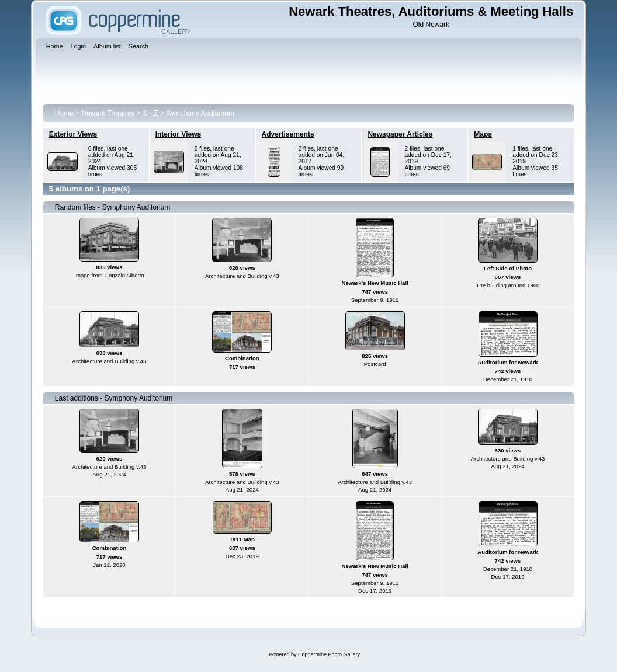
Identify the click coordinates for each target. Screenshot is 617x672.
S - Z (150, 113)
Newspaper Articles (400, 134)
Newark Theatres (108, 113)
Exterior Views (73, 134)
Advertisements (288, 134)
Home (64, 113)
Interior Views (178, 134)
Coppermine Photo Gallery (329, 654)
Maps (483, 134)
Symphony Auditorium (200, 113)
